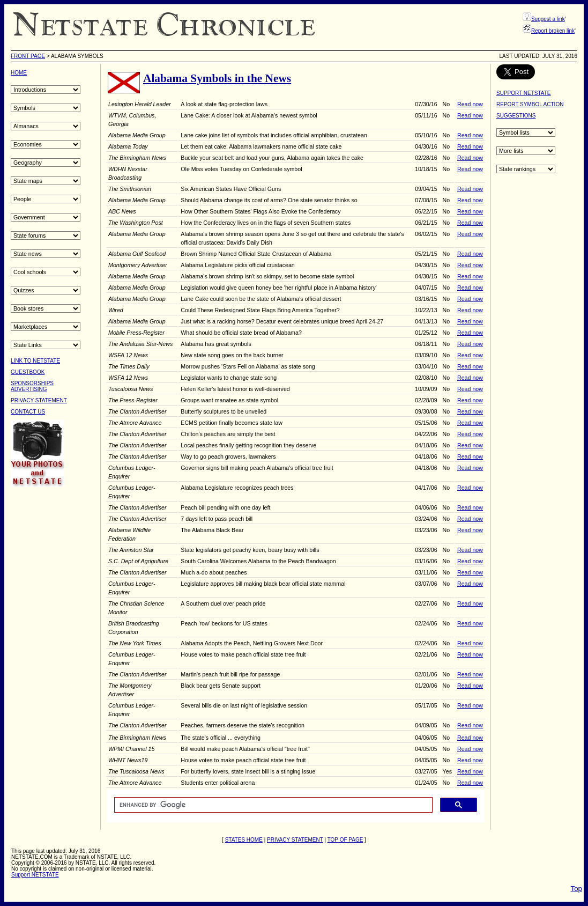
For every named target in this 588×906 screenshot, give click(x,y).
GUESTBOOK (28, 372)
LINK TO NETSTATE (35, 361)
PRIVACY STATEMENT (39, 400)
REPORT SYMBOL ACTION (530, 104)
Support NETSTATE (35, 875)
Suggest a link (548, 19)
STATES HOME (244, 840)
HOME (19, 73)
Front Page (28, 56)
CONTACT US (28, 412)
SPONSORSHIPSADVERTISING (32, 386)
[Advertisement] (54, 658)
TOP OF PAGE (345, 840)
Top (577, 889)
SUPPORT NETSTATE (524, 93)
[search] (272, 805)
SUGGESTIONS (516, 116)
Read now (470, 104)
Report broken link (553, 31)
